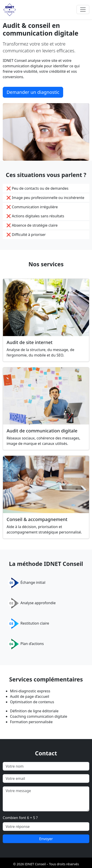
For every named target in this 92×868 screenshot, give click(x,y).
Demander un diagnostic (33, 92)
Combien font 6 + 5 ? (20, 818)
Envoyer (46, 839)
